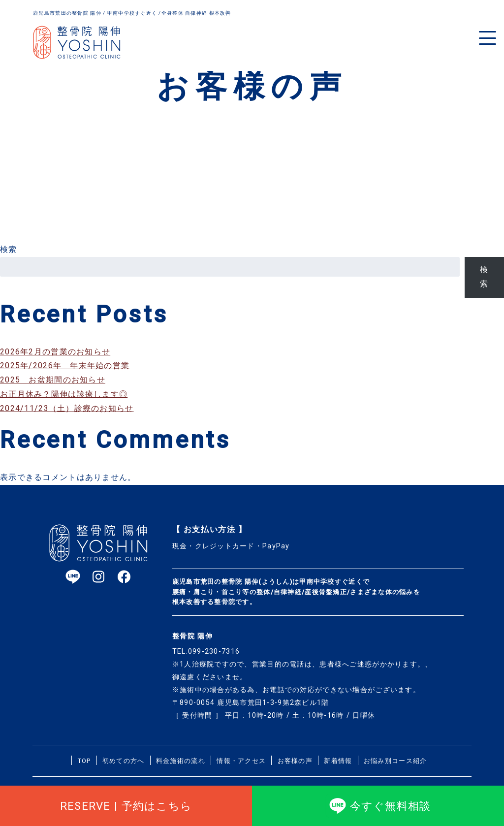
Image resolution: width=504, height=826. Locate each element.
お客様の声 (295, 761)
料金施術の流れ (181, 761)
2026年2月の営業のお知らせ (55, 352)
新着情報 (338, 761)
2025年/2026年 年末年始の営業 (65, 365)
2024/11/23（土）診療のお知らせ (67, 408)
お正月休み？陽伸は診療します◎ (64, 394)
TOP (84, 761)
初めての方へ (124, 761)
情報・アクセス (241, 761)
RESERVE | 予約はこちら (126, 806)
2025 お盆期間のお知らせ (53, 380)
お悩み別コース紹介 (395, 761)
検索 (9, 249)
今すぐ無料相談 (378, 806)
